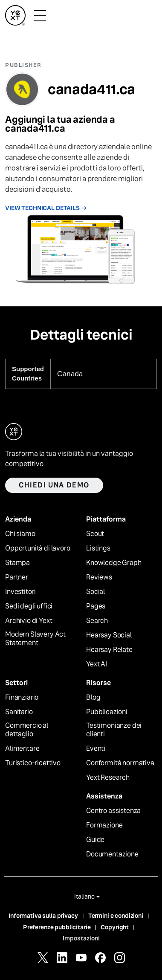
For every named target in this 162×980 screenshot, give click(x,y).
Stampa (17, 563)
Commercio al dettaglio (27, 730)
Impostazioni (81, 938)
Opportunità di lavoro (38, 548)
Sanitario (19, 712)
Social (95, 592)
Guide (95, 840)
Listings (98, 548)
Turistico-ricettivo (33, 763)
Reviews (99, 577)
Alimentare (22, 749)
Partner (17, 577)
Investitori (20, 592)
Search (97, 621)
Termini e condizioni (116, 916)
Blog (93, 698)
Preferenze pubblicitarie (57, 927)
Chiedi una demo (54, 485)
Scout (95, 534)
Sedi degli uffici (29, 606)
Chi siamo (20, 534)
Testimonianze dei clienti (114, 730)
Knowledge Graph (114, 563)
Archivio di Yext (29, 621)
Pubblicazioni (107, 712)
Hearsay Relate (109, 650)
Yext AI (97, 664)
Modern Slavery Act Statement (35, 639)
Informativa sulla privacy (43, 916)
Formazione (104, 825)
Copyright (115, 927)
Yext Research (108, 778)
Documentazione (112, 854)
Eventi (96, 749)
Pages (96, 606)
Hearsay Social (109, 635)
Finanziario (22, 698)
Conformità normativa (120, 763)
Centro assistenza (113, 811)
